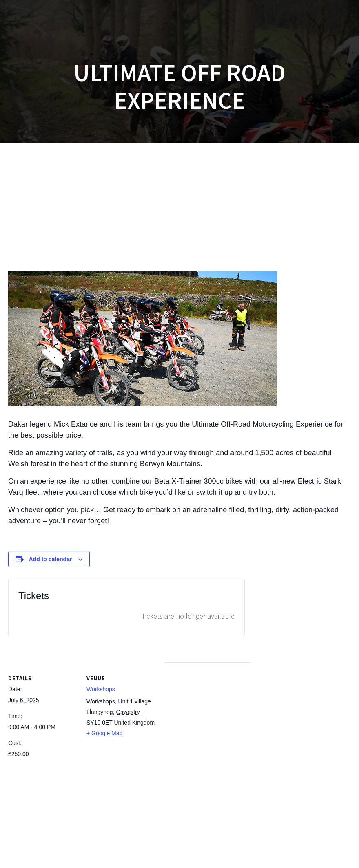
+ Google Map (104, 733)
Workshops (101, 689)
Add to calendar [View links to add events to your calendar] (51, 559)
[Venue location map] (208, 719)
